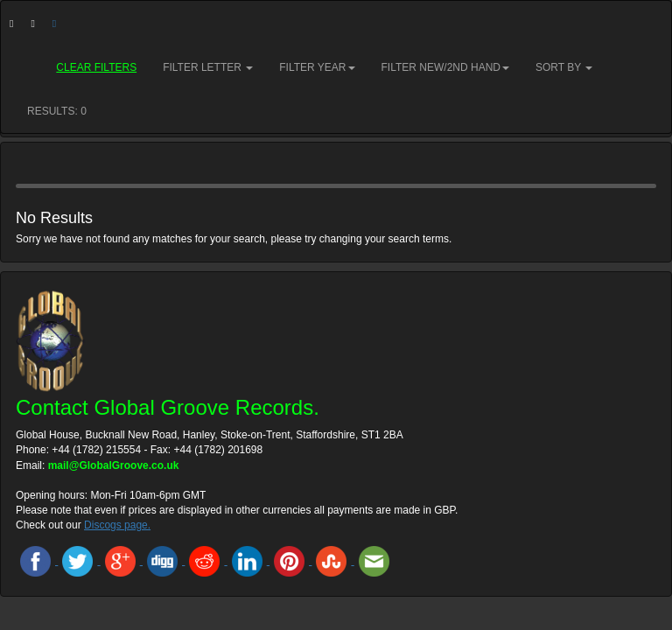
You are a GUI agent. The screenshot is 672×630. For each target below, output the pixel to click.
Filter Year (317, 67)
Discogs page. (117, 525)
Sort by (564, 67)
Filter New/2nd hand (445, 67)
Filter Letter (208, 67)
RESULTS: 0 (57, 111)
